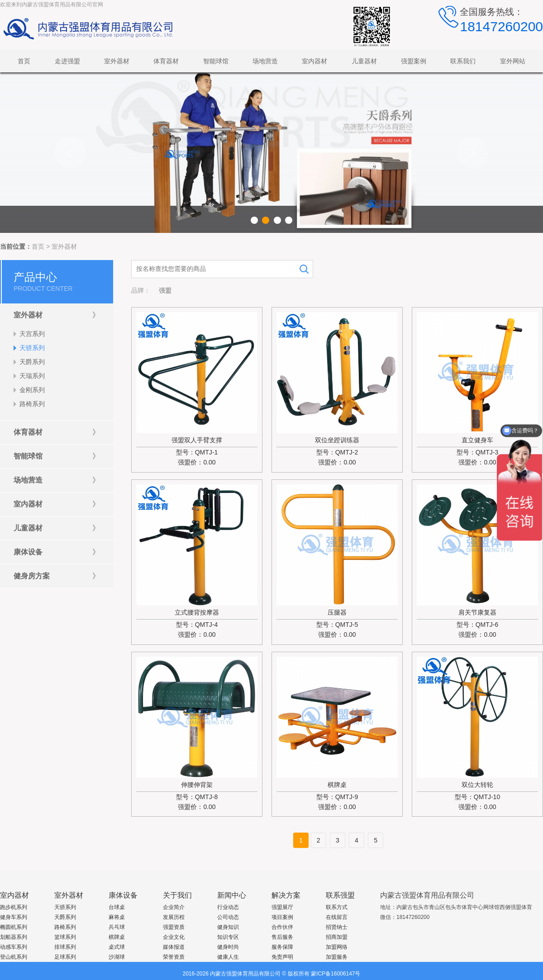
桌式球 (117, 947)
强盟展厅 (282, 907)
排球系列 (65, 947)
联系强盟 (340, 895)
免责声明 (282, 957)
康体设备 (123, 895)
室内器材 (14, 895)
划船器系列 (14, 937)
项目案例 (282, 917)
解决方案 (286, 895)
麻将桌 (117, 917)
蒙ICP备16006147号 (336, 974)
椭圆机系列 (14, 927)
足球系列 (65, 957)
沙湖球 (117, 957)
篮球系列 (65, 937)
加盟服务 (337, 957)
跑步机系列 (14, 907)
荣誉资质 (174, 957)
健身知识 (228, 927)
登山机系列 (14, 957)
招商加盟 (337, 937)
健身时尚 (228, 947)
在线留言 (337, 917)
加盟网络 (337, 947)
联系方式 (337, 907)
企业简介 (174, 907)
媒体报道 (174, 947)
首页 (38, 246)
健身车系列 (14, 917)
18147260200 (501, 26)
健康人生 (228, 957)
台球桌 (117, 907)
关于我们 (177, 895)
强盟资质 (174, 927)
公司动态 (228, 917)
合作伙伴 (282, 927)
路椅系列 (65, 927)
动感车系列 (14, 947)
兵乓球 (117, 927)
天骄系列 (65, 907)
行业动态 (228, 907)
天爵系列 (65, 917)
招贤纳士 (337, 927)
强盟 (165, 290)
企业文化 (174, 937)
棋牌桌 (117, 937)
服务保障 (282, 947)
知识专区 (228, 937)
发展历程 (174, 917)
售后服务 (282, 937)
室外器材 (64, 246)
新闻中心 (232, 895)
